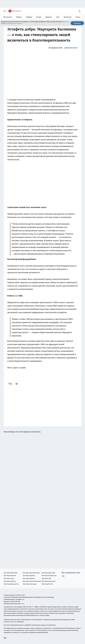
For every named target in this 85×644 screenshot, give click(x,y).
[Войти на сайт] (79, 11)
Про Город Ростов (47, 584)
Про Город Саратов (10, 581)
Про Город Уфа (46, 578)
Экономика (68, 17)
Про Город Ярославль (48, 573)
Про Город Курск (9, 578)
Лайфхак (29, 17)
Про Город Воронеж (10, 575)
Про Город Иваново (29, 575)
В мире (39, 17)
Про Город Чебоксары (11, 573)
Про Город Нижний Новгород (32, 581)
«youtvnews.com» (20, 595)
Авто (58, 17)
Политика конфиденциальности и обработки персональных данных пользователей (30, 625)
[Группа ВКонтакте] (63, 576)
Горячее (19, 17)
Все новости (8, 17)
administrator (71, 48)
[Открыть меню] (5, 11)
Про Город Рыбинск (29, 578)
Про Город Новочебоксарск (31, 573)
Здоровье (49, 17)
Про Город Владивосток (11, 584)
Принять (77, 23)
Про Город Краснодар (30, 584)
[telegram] (17, 384)
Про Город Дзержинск (49, 581)
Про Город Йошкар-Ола (49, 575)
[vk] (10, 384)
